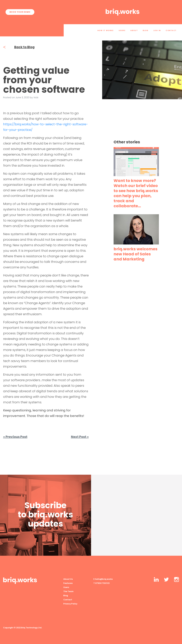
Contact (171, 30)
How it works (105, 30)
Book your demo (20, 12)
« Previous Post (15, 437)
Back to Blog (19, 47)
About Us (68, 579)
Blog (146, 30)
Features (68, 583)
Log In (157, 30)
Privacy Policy (70, 604)
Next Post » (80, 437)
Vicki (36, 97)
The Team (68, 591)
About (134, 30)
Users (122, 30)
